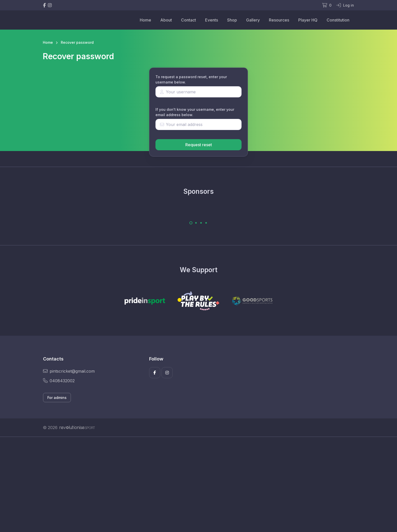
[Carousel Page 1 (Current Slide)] (191, 223)
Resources (279, 20)
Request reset (199, 145)
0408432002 (59, 381)
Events (212, 20)
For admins (57, 398)
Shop (232, 20)
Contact (188, 20)
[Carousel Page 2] (196, 223)
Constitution (338, 20)
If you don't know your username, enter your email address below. (195, 112)
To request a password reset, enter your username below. (191, 79)
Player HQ (308, 20)
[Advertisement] (195, 484)
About (166, 20)
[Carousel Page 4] (206, 223)
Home (145, 20)
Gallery (253, 20)
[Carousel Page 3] (201, 223)
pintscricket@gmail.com (69, 371)
